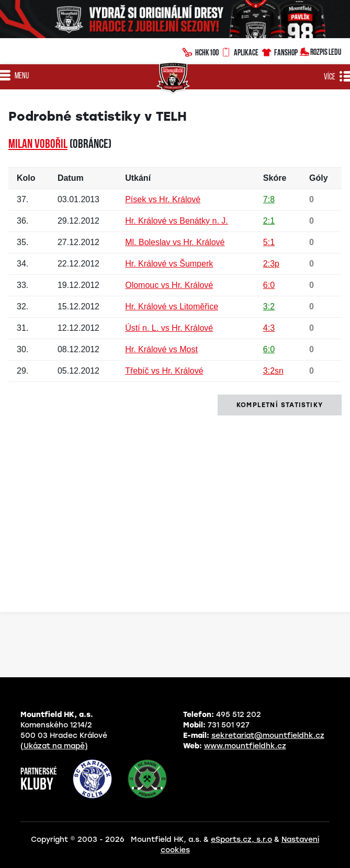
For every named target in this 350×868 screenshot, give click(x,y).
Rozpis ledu (320, 51)
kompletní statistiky (280, 405)
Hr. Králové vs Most (161, 349)
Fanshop (279, 51)
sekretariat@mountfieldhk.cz (268, 736)
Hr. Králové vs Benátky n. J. (177, 221)
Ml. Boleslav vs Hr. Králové (175, 242)
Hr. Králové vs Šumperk (169, 264)
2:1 (269, 221)
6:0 (269, 285)
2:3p (271, 264)
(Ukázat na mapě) (54, 746)
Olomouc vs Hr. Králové (169, 285)
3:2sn (273, 371)
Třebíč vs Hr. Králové (164, 371)
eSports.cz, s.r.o (241, 840)
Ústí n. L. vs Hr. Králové (169, 328)
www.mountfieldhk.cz (245, 746)
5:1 (269, 242)
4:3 (269, 328)
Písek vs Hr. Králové (163, 199)
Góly (319, 178)
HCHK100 (200, 51)
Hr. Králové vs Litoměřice (172, 306)
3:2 (269, 306)
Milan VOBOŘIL (38, 145)
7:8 (269, 199)
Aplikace (240, 51)
